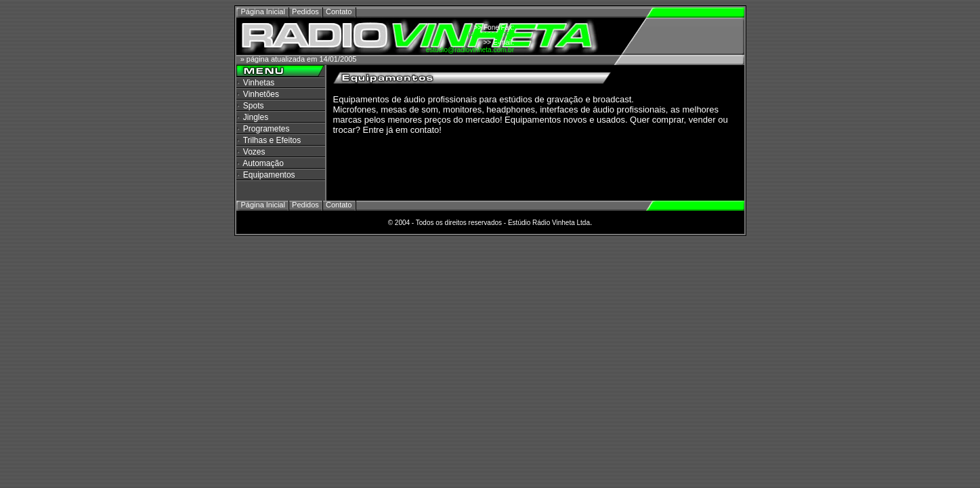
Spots (254, 106)
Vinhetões (261, 94)
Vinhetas (259, 83)
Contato (339, 12)
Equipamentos (269, 175)
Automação (263, 163)
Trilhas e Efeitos (272, 140)
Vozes (254, 152)
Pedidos (305, 12)
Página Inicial (264, 12)
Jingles (256, 117)
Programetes (267, 129)
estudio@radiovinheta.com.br (470, 50)
